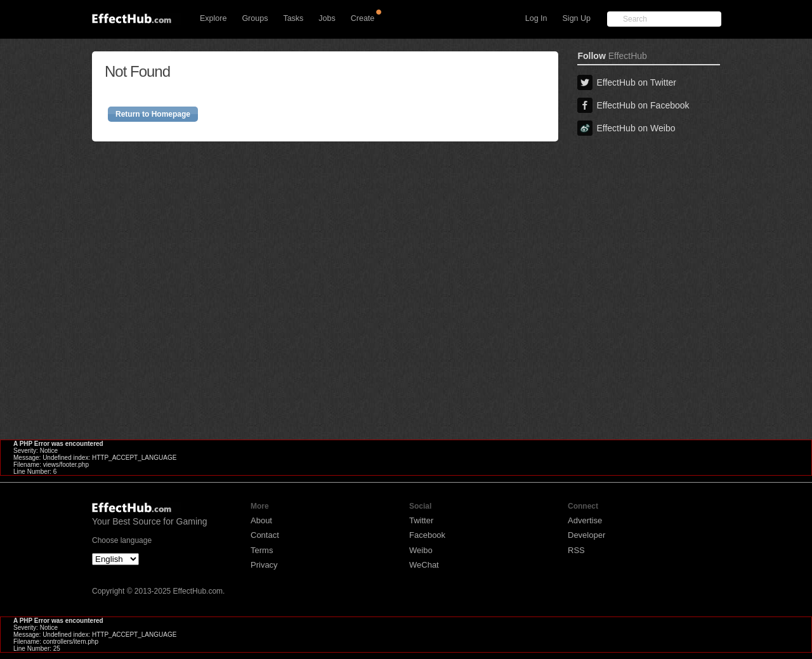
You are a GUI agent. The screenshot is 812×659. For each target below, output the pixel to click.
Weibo (421, 550)
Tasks (293, 18)
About (261, 520)
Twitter (421, 520)
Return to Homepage (153, 114)
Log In (536, 18)
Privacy (264, 565)
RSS (576, 550)
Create (363, 18)
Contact (265, 535)
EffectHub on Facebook (633, 105)
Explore (213, 18)
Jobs (327, 18)
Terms (262, 550)
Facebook (427, 535)
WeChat (424, 565)
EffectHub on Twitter (627, 82)
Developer (586, 535)
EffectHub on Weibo (626, 128)
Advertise (585, 520)
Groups (255, 18)
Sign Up (577, 18)
